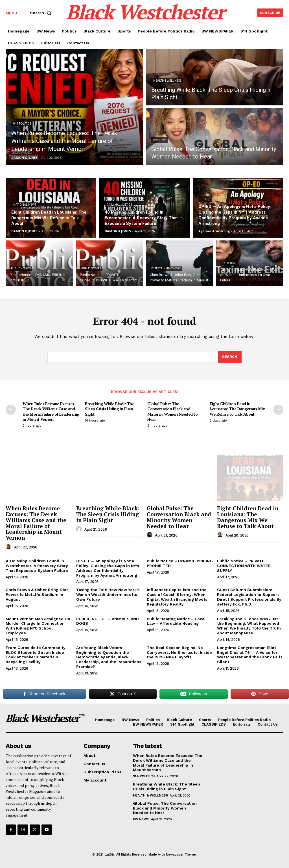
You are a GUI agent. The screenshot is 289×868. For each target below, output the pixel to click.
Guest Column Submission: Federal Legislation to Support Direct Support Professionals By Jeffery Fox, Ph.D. (249, 597)
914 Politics (22, 124)
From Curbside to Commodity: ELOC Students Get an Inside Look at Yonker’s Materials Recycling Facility (36, 655)
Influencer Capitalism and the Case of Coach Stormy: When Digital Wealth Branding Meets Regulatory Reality (177, 597)
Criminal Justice (119, 205)
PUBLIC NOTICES (21, 268)
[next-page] (278, 410)
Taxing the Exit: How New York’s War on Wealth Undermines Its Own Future (108, 594)
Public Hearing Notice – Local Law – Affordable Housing (176, 621)
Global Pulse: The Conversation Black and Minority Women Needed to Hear (172, 411)
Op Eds (205, 199)
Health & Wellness (167, 81)
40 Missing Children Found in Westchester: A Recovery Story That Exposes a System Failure (37, 566)
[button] (42, 13)
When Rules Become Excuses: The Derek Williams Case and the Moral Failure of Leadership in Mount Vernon (51, 411)
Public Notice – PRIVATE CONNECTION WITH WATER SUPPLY (244, 566)
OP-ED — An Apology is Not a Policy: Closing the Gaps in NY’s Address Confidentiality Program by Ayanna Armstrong (108, 568)
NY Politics (229, 263)
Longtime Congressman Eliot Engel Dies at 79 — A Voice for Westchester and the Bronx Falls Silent (250, 655)
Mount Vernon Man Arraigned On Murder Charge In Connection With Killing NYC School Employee (38, 626)
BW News (160, 140)
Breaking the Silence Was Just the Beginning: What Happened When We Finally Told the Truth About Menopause (249, 626)
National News (25, 205)
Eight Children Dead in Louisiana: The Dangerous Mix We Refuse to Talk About (237, 409)
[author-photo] (9, 547)
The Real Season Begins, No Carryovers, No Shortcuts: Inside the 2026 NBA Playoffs (179, 652)
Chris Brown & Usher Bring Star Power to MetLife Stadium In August (37, 594)
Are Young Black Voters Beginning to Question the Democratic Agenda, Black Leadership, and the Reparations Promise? (109, 657)
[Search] (230, 357)
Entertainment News (166, 268)
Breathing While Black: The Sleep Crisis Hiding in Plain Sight (110, 409)
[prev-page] (11, 410)
